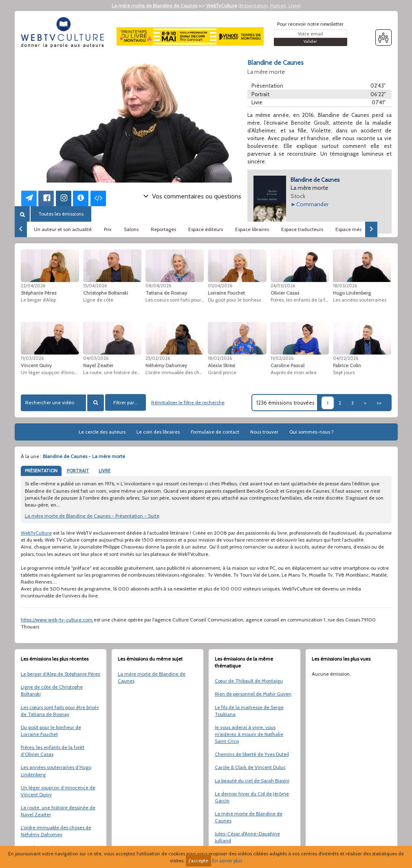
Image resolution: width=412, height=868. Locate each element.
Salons (131, 229)
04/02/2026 (346, 358)
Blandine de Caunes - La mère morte (84, 456)
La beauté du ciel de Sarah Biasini (252, 781)
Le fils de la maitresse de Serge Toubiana (249, 711)
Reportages (163, 229)
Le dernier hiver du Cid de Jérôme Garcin (252, 797)
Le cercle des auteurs (102, 432)
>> (379, 403)
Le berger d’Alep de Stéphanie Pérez (61, 674)
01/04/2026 (220, 286)
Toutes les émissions (61, 214)
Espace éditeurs (206, 229)
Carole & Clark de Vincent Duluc (250, 767)
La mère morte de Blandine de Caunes (154, 6)
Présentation (254, 6)
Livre (294, 6)
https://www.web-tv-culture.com (57, 620)
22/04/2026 (33, 286)
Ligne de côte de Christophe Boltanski (52, 690)
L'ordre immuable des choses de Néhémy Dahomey (56, 831)
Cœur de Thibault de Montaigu (249, 681)
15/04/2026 (95, 286)
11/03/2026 (32, 358)
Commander (312, 204)
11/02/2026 (282, 358)
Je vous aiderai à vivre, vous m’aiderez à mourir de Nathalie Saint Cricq (249, 734)
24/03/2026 (283, 286)
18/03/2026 (345, 286)
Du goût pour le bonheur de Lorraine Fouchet (51, 731)
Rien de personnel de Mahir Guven (253, 694)
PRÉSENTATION (41, 471)
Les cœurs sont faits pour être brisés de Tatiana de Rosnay (60, 711)
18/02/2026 (220, 358)
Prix (108, 229)
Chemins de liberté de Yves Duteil (252, 754)
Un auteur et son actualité (63, 229)
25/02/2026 (158, 358)
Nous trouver (264, 432)
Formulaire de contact (215, 432)
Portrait (278, 6)
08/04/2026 (158, 286)
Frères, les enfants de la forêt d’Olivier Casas (53, 751)
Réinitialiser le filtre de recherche (188, 402)
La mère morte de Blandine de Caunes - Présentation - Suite (92, 516)
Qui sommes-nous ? (312, 432)
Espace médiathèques (360, 229)
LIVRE (105, 471)
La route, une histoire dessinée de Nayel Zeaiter (58, 811)
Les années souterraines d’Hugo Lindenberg (56, 771)
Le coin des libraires (158, 432)
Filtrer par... (126, 402)
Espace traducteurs (302, 229)
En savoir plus (227, 860)
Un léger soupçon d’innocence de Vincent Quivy (58, 791)
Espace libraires (252, 229)
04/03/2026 (96, 358)
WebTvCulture (222, 6)
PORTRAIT (78, 471)
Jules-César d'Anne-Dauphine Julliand (247, 837)
